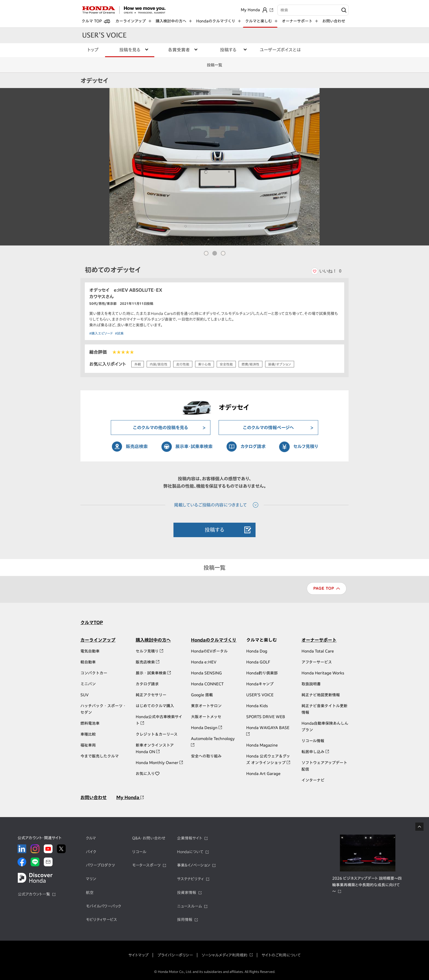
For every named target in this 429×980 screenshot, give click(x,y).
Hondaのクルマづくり (214, 640)
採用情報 (185, 920)
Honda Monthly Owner (159, 763)
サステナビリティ (190, 879)
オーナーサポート (319, 640)
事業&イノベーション (194, 865)
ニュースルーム (189, 906)
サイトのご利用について (281, 955)
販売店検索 (137, 446)
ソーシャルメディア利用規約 (224, 955)
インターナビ (313, 780)
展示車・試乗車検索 (194, 446)
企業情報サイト (190, 838)
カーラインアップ (98, 640)
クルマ (91, 838)
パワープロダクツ (100, 865)
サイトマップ (138, 955)
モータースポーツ (146, 865)
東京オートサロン (206, 706)
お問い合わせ (334, 21)
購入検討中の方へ (153, 640)
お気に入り (148, 774)
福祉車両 (88, 745)
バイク (91, 852)
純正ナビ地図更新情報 (321, 695)
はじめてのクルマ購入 (155, 706)
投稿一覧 (215, 65)
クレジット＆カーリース (157, 734)
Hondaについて (190, 852)
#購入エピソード (101, 333)
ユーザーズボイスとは (280, 50)
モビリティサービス (102, 920)
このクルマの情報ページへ (268, 428)
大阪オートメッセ (206, 717)
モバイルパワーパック (104, 906)
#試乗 (119, 333)
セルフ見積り (306, 446)
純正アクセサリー (151, 695)
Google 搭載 (202, 695)
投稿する (215, 530)
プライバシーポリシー (175, 955)
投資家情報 (187, 893)
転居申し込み (315, 752)
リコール (139, 852)
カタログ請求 (253, 446)
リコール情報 (313, 741)
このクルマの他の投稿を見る (161, 428)
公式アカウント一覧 (34, 894)
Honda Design (206, 728)
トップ (93, 50)
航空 (90, 893)
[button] (206, 253)
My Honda (130, 797)
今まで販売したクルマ (100, 756)
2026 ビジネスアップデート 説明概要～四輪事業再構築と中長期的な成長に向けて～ (367, 885)
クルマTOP (92, 622)
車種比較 (88, 734)
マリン (91, 879)
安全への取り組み (206, 756)
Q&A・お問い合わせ (149, 838)
